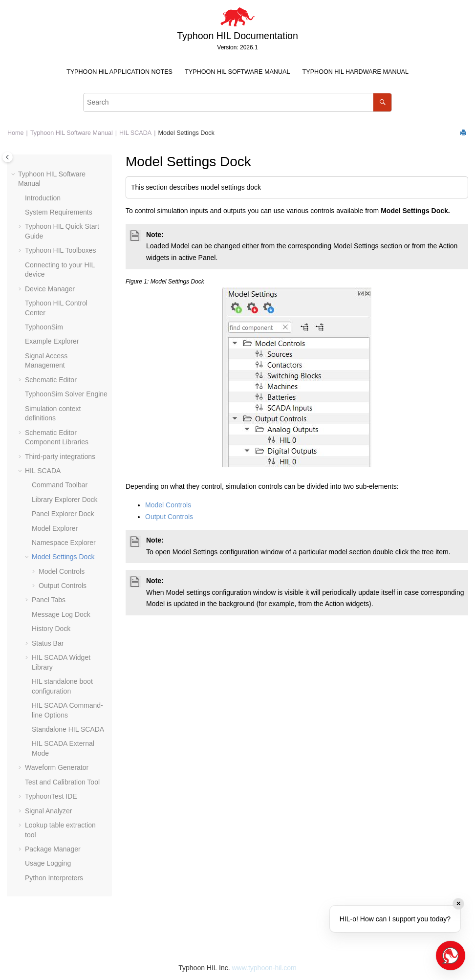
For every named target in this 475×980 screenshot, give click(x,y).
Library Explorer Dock (65, 500)
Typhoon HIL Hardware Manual (356, 72)
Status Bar (48, 643)
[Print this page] (464, 133)
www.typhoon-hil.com (264, 968)
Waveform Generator (57, 767)
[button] (14, 174)
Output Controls (63, 586)
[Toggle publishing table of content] (8, 157)
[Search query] (237, 102)
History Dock (51, 629)
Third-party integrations (60, 457)
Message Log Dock (61, 614)
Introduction (43, 198)
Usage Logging (48, 863)
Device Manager (50, 289)
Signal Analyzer (49, 811)
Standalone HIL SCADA (68, 729)
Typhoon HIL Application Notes (119, 72)
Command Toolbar (60, 485)
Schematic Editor (51, 380)
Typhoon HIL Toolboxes (61, 250)
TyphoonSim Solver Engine (66, 394)
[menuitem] (119, 72)
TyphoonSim (44, 327)
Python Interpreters (54, 878)
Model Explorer (55, 528)
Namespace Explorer (64, 543)
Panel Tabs (49, 600)
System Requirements (59, 212)
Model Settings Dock (186, 133)
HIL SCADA (135, 133)
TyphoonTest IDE (51, 796)
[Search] (382, 102)
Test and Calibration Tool (62, 782)
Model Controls (62, 571)
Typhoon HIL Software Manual (237, 72)
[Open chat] (451, 956)
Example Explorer (52, 341)
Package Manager (53, 849)
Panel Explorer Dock (63, 514)
